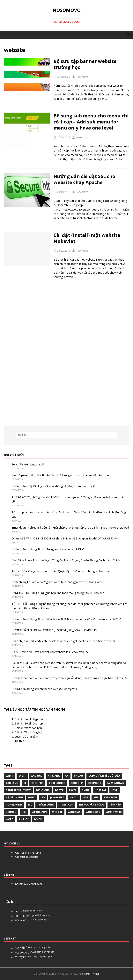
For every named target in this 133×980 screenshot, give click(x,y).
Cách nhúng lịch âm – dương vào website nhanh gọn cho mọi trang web (57, 582)
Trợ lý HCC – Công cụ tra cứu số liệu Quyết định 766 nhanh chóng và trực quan (61, 571)
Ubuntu (11, 812)
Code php (77, 783)
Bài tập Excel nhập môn (30, 719)
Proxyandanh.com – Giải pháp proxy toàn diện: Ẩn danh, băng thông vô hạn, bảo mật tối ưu (69, 678)
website (57, 812)
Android (37, 776)
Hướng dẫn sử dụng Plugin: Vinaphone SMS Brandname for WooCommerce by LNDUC (66, 619)
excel (73, 790)
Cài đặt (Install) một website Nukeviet (87, 238)
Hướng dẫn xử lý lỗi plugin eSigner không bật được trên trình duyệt (53, 486)
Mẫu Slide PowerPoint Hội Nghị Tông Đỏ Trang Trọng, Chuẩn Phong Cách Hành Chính (66, 560)
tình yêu (115, 805)
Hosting (100, 790)
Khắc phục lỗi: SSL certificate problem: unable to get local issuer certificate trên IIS (63, 641)
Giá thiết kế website (26, 857)
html (115, 790)
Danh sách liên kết (18, 790)
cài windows (115, 783)
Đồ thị (38, 819)
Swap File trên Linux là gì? (28, 464)
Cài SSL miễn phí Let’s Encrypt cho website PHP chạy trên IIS (50, 652)
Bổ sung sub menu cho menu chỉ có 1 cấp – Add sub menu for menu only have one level (91, 122)
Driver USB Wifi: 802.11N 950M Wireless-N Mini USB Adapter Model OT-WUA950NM (65, 538)
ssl (30, 805)
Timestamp (66, 805)
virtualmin (39, 812)
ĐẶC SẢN (33, 948)
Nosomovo (82, 77)
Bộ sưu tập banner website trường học (85, 64)
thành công (46, 805)
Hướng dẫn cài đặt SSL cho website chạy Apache (84, 179)
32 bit (9, 776)
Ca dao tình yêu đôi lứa (104, 776)
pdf (86, 797)
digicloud (43, 790)
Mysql (74, 797)
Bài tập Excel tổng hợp (29, 723)
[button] (128, 35)
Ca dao (78, 776)
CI (25, 783)
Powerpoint (14, 805)
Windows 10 (114, 812)
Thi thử (19, 741)
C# (67, 776)
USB (24, 812)
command (95, 783)
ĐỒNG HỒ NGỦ (31, 920)
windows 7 (93, 812)
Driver (59, 790)
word (10, 819)
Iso (43, 797)
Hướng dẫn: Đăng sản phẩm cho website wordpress (44, 689)
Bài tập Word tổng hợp (29, 732)
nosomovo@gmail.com (28, 884)
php (96, 797)
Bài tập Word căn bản (28, 728)
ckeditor (37, 783)
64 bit (22, 776)
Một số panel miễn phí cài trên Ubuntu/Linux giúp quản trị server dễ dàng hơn (60, 475)
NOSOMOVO (34, 953)
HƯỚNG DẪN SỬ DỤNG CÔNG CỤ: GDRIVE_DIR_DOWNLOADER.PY (55, 630)
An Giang (54, 776)
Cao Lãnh (12, 783)
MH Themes (93, 974)
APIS (28, 911)
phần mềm (110, 797)
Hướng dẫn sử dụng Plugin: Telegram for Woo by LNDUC (48, 549)
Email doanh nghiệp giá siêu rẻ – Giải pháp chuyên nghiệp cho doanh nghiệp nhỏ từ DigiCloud (70, 527)
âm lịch (24, 819)
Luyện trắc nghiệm (26, 736)
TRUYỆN (33, 957)
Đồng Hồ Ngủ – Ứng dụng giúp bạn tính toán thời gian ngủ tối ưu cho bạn (58, 593)
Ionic (32, 797)
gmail (86, 790)
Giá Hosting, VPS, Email (28, 853)
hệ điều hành (14, 797)
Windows (74, 812)
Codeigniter (57, 783)
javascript (57, 797)
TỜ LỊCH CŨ (34, 916)
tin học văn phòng (91, 805)
